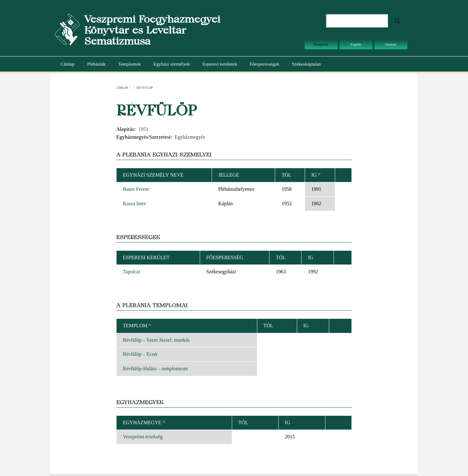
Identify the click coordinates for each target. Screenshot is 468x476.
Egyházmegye (145, 423)
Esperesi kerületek (220, 64)
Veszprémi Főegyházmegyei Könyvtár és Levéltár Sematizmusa (152, 30)
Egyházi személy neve (153, 175)
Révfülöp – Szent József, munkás (156, 340)
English (356, 44)
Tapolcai (131, 272)
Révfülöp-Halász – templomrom (155, 369)
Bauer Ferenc (136, 189)
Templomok (129, 64)
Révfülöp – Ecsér (140, 354)
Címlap (68, 64)
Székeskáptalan (306, 64)
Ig (316, 175)
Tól (286, 175)
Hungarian (321, 44)
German (391, 44)
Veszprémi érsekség (143, 437)
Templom (138, 326)
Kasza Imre (134, 203)
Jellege (229, 175)
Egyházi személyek (172, 64)
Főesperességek (264, 64)
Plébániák (96, 64)
